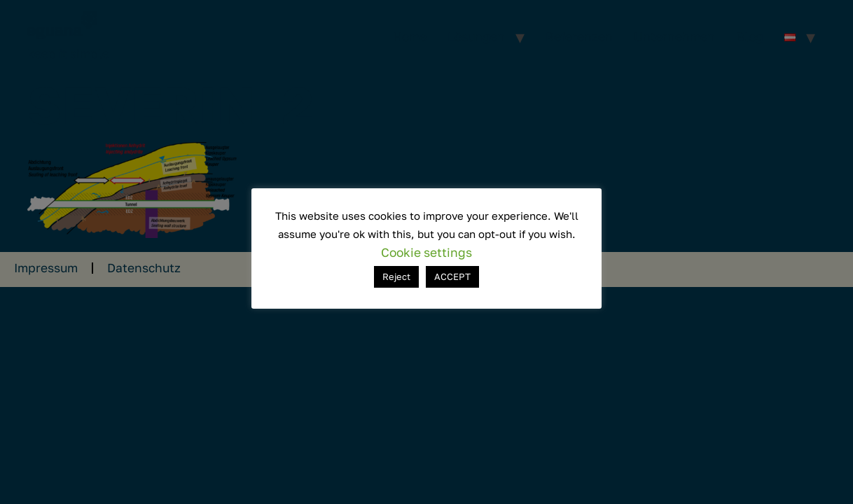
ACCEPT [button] (452, 276)
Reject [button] (396, 276)
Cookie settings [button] (426, 252)
